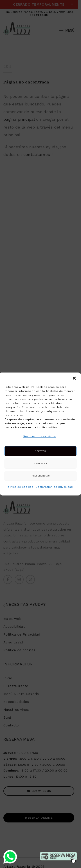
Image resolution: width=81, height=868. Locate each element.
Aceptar (40, 451)
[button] (74, 378)
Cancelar (40, 463)
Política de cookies (20, 487)
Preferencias (40, 476)
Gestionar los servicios (39, 436)
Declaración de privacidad (54, 487)
